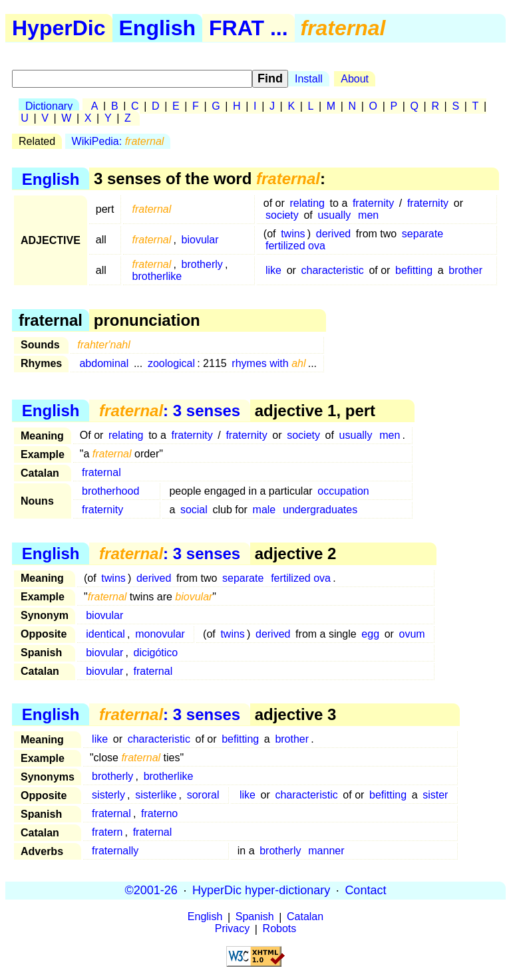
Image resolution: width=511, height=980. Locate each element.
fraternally (115, 851)
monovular (160, 634)
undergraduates (320, 510)
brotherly (202, 264)
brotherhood (110, 491)
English (158, 28)
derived (333, 234)
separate (423, 234)
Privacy (232, 929)
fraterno (159, 813)
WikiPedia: (118, 141)
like (273, 270)
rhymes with (268, 363)
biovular (200, 240)
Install (309, 79)
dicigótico (156, 653)
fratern (107, 832)
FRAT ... (249, 28)
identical (105, 634)
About (355, 79)
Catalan (305, 917)
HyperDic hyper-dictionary (261, 890)
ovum (412, 634)
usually (334, 215)
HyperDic (59, 28)
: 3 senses (170, 411)
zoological (171, 363)
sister (435, 795)
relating (307, 203)
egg (370, 634)
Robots (280, 929)
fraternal (101, 472)
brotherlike (157, 276)
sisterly (108, 795)
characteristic (333, 270)
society (282, 215)
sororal (203, 795)
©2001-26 (151, 890)
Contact (365, 890)
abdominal (104, 363)
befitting (414, 270)
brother (465, 270)
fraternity (373, 203)
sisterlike (156, 795)
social (194, 510)
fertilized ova (295, 246)
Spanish (255, 917)
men (368, 215)
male (264, 510)
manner (326, 851)
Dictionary (49, 106)
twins (293, 234)
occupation (343, 491)
